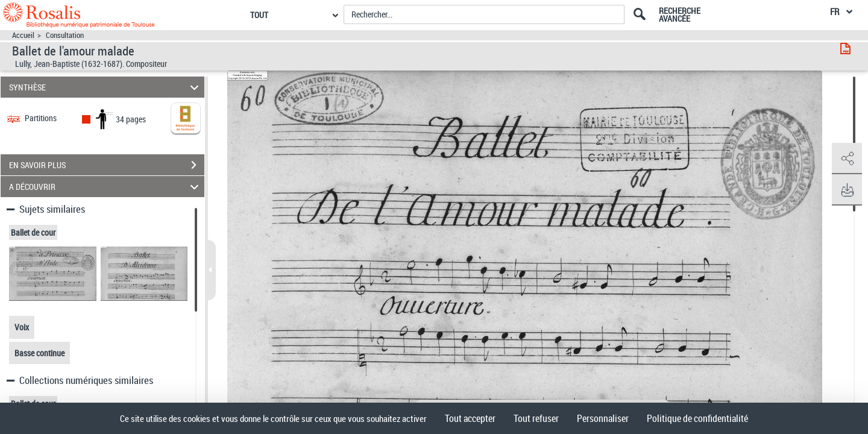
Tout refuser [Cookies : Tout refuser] (536, 418)
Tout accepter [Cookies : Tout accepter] (470, 418)
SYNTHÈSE (106, 87)
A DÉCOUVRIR (106, 187)
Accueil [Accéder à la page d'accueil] (23, 35)
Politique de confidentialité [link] (697, 418)
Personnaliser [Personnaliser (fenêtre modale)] (603, 418)
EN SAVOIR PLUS (107, 165)
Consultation (65, 35)
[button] (847, 159)
